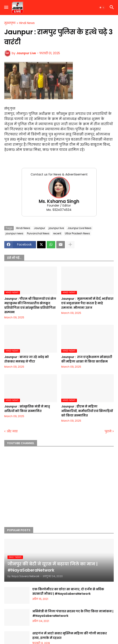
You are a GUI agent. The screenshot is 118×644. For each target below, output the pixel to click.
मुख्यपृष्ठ (10, 23)
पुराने (108, 431)
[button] (6, 7)
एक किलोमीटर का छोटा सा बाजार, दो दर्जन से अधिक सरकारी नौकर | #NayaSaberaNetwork (68, 591)
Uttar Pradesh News (77, 233)
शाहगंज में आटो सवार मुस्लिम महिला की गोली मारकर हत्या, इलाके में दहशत (70, 636)
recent (57, 233)
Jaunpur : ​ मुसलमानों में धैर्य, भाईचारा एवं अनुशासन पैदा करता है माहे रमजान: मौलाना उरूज (87, 303)
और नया (12, 431)
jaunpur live (56, 228)
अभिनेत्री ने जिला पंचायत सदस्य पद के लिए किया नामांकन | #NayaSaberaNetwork (73, 613)
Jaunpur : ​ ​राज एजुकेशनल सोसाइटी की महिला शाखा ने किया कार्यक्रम (87, 359)
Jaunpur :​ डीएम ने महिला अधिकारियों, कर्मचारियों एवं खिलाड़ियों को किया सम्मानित (87, 411)
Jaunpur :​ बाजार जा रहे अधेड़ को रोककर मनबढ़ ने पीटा (27, 359)
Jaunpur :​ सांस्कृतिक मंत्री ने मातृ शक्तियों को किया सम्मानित (27, 409)
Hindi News (27, 23)
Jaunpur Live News (79, 228)
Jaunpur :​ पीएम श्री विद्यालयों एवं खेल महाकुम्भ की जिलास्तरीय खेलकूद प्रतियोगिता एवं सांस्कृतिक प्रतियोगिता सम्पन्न (30, 305)
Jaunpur (39, 228)
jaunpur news (14, 233)
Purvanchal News (38, 233)
